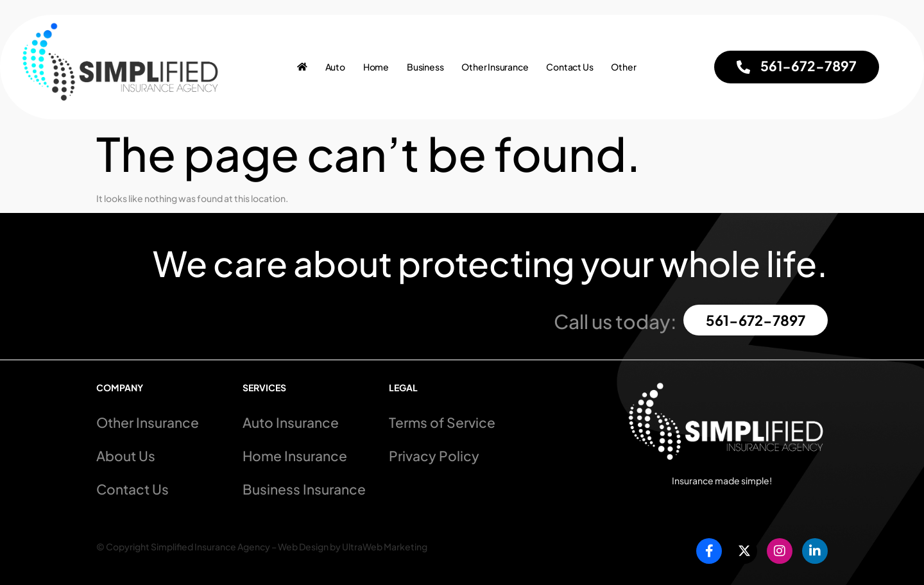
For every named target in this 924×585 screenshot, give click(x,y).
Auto (335, 67)
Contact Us (569, 67)
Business (425, 67)
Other (623, 67)
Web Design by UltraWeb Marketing (353, 547)
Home (376, 67)
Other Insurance (495, 67)
